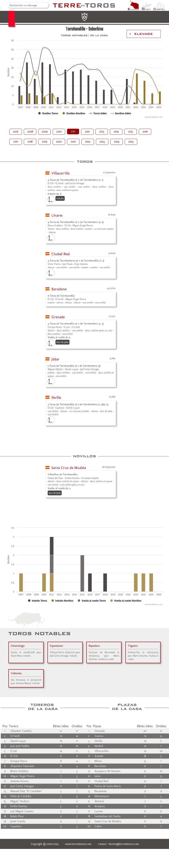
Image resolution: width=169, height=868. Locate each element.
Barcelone (59, 289)
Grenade (58, 317)
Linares (57, 215)
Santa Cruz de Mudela (69, 468)
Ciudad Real (61, 254)
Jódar (55, 359)
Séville (56, 398)
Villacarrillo (61, 173)
